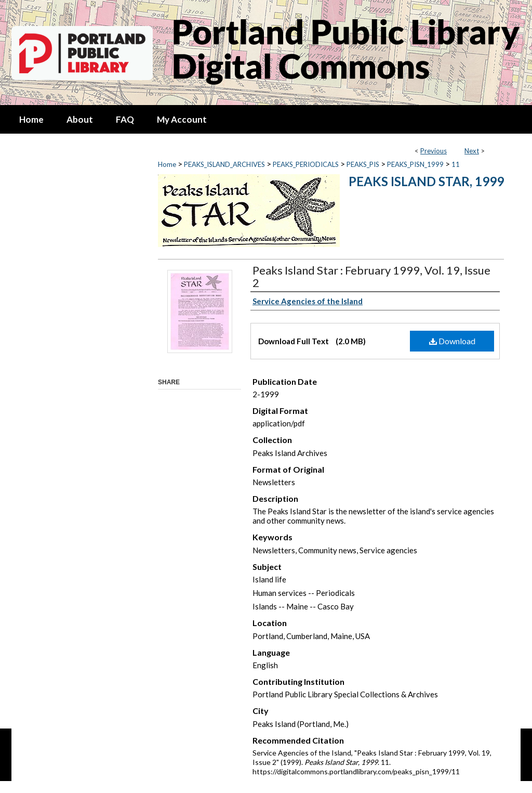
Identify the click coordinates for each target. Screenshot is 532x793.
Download (452, 341)
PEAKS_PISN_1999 (415, 164)
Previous (434, 151)
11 (456, 164)
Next (472, 151)
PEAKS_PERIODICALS (306, 164)
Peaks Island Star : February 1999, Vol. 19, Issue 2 (371, 276)
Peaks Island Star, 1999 (426, 181)
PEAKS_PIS (363, 164)
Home (167, 164)
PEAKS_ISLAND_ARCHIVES (224, 164)
